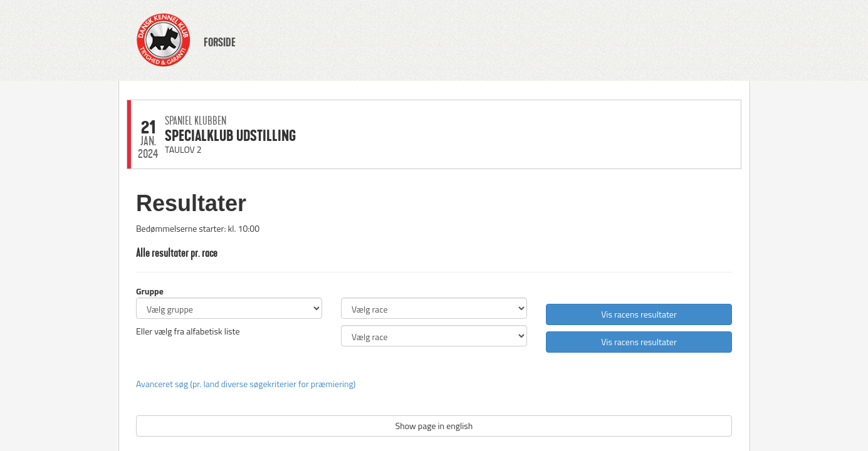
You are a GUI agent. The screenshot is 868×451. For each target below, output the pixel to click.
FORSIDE (220, 43)
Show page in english (434, 426)
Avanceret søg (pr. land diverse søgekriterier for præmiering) (246, 384)
